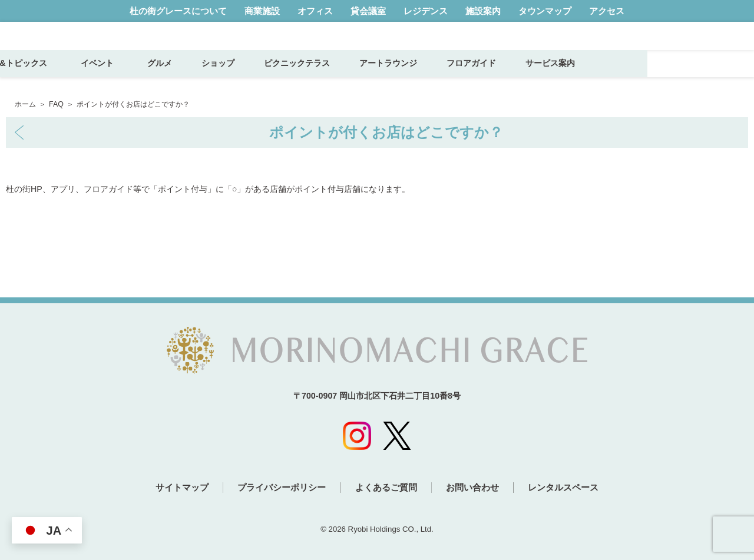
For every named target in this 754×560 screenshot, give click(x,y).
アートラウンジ (494, 78)
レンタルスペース (577, 488)
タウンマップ (545, 11)
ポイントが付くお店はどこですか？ (386, 132)
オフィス (315, 11)
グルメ (266, 78)
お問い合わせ (479, 488)
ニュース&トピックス (113, 78)
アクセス (607, 11)
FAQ (56, 104)
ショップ (324, 78)
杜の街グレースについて (178, 11)
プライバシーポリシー (275, 488)
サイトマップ (168, 488)
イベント (207, 78)
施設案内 (483, 11)
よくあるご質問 (386, 488)
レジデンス (426, 11)
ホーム (25, 104)
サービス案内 (656, 78)
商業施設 (262, 11)
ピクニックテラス (403, 78)
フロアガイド (577, 78)
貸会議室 (368, 11)
